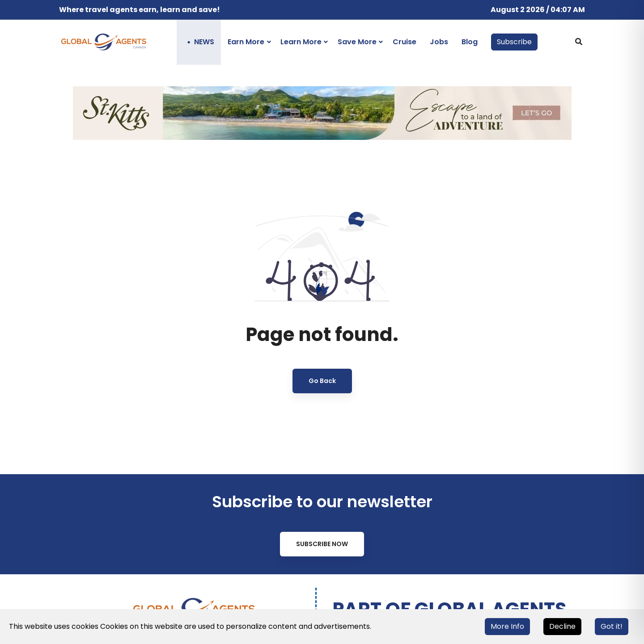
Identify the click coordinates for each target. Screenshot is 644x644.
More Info (507, 626)
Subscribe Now (322, 544)
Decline (562, 626)
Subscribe (514, 42)
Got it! (612, 626)
